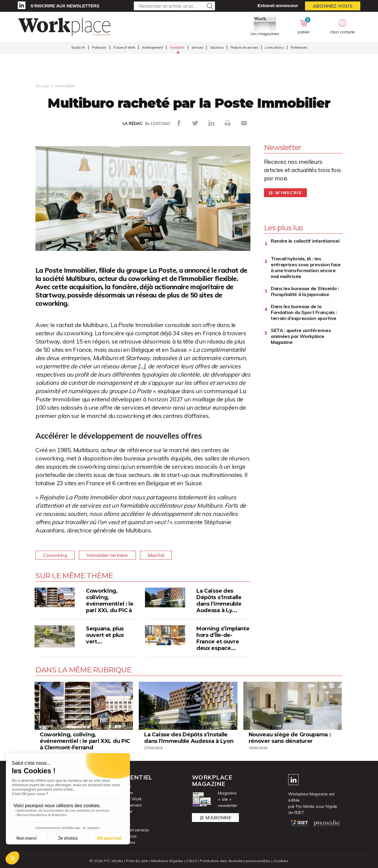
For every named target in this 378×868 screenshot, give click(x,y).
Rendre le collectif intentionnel (306, 241)
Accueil (42, 86)
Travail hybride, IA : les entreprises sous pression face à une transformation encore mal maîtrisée (306, 267)
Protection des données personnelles (235, 861)
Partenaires (299, 48)
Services (197, 48)
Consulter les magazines (58, 799)
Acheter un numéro (53, 805)
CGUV (192, 861)
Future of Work (124, 48)
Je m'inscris (285, 193)
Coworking (55, 555)
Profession (99, 48)
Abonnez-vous (333, 6)
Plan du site (137, 861)
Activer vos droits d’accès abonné (66, 793)
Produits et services (244, 48)
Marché (156, 555)
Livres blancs (274, 48)
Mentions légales (167, 861)
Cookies (281, 861)
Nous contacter (49, 824)
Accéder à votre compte (58, 787)
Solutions (217, 48)
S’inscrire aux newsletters (65, 6)
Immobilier (177, 48)
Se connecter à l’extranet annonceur (68, 818)
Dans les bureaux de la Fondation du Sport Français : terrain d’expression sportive (304, 312)
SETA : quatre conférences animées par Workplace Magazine (301, 336)
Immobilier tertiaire (107, 555)
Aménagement (153, 48)
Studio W (78, 48)
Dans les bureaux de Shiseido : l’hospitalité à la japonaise (305, 291)
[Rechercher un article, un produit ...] (174, 6)
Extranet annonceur (278, 5)
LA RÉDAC (133, 123)
